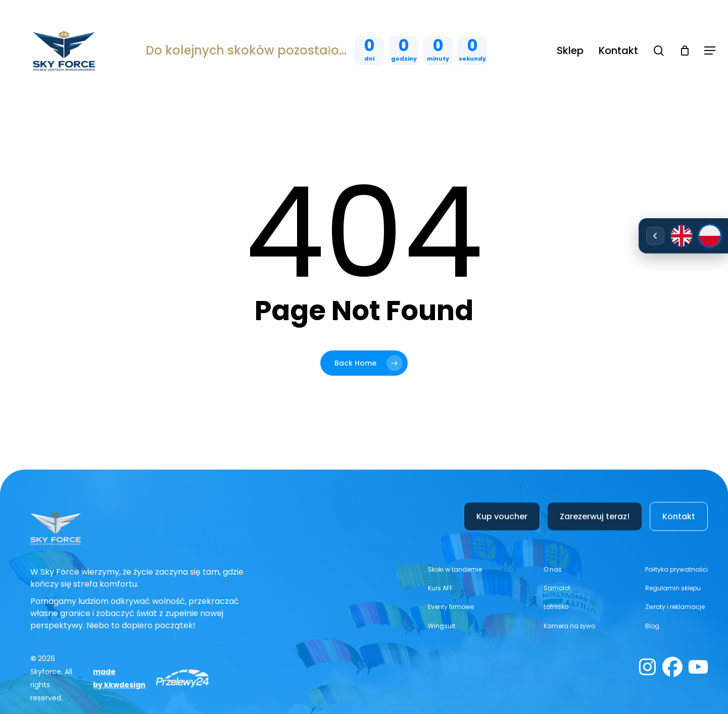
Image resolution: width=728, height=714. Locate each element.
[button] (710, 51)
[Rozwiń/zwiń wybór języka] (655, 236)
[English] (682, 236)
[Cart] (685, 50)
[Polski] (710, 236)
